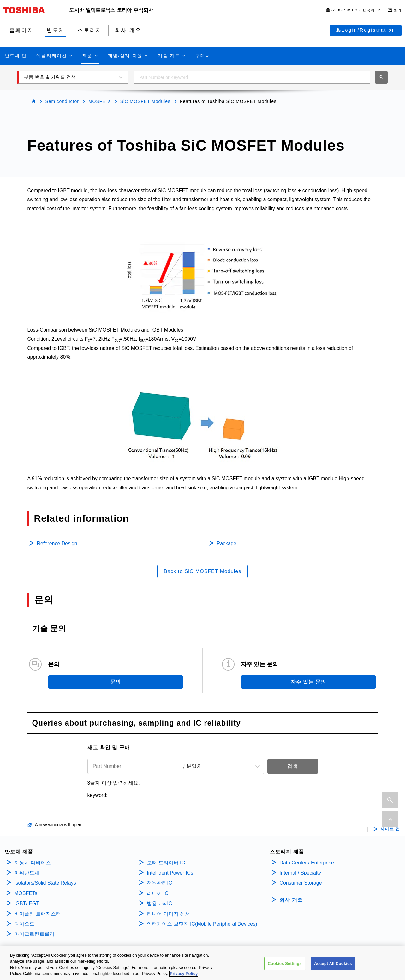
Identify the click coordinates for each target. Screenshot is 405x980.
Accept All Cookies (333, 964)
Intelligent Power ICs (170, 873)
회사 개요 (291, 900)
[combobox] (252, 77)
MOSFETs (100, 101)
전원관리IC (159, 883)
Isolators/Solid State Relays (45, 883)
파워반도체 (27, 873)
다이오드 (24, 924)
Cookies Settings (285, 964)
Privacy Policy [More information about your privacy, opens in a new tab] (184, 974)
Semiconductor (62, 101)
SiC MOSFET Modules (145, 101)
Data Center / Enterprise (307, 863)
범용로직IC (159, 903)
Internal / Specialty (300, 873)
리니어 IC (158, 893)
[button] (353, 10)
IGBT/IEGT (27, 903)
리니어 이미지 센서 (168, 914)
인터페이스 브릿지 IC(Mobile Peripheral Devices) (202, 924)
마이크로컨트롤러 (34, 934)
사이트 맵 (390, 829)
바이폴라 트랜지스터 (38, 914)
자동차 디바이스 (33, 863)
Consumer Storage (301, 883)
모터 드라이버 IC (166, 863)
